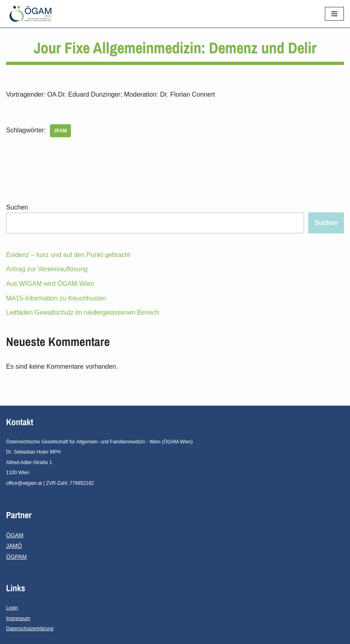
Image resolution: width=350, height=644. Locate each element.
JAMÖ (14, 546)
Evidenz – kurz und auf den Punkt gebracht (68, 255)
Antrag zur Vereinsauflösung (47, 269)
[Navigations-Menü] (334, 14)
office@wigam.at (24, 483)
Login (12, 608)
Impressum (18, 618)
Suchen (17, 207)
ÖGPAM (16, 557)
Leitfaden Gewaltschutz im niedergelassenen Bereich (83, 312)
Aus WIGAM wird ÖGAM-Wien (50, 284)
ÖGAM (15, 535)
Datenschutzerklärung (30, 629)
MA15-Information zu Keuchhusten (56, 298)
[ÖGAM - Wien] (32, 14)
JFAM (60, 131)
